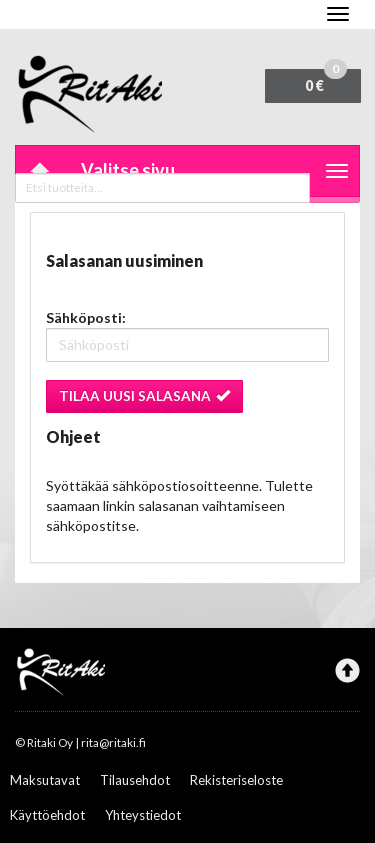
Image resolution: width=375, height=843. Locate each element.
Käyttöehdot (47, 815)
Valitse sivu (128, 170)
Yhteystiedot (143, 815)
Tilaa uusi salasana (144, 396)
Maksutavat (45, 780)
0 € (326, 81)
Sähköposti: (86, 317)
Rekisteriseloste (236, 780)
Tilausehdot (135, 780)
